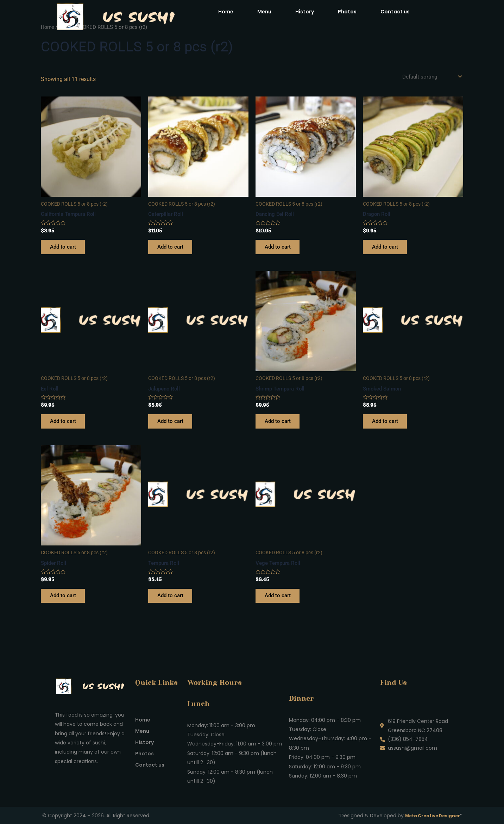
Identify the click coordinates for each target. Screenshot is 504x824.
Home (226, 12)
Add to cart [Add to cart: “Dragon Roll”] (387, 249)
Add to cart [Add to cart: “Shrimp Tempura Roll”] (280, 427)
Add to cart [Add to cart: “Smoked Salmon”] (387, 427)
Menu (264, 12)
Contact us (395, 12)
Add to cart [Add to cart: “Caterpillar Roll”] (173, 249)
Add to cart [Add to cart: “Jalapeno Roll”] (173, 427)
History (305, 12)
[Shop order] (430, 77)
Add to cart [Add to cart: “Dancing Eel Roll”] (280, 249)
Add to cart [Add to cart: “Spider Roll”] (65, 604)
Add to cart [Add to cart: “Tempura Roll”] (173, 604)
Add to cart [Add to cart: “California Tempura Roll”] (65, 249)
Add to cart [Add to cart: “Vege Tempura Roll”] (280, 604)
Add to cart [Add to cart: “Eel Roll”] (65, 427)
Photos (347, 12)
